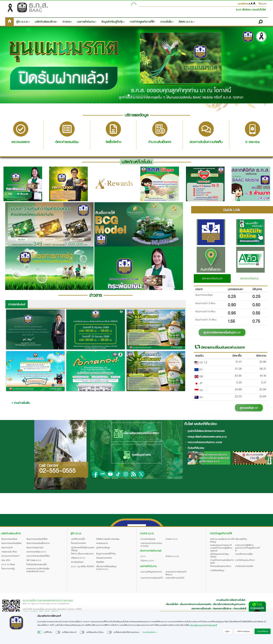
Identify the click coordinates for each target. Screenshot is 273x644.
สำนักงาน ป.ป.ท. (147, 560)
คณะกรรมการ (102, 543)
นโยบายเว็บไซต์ (172, 604)
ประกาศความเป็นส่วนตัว (201, 608)
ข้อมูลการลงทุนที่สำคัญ (106, 553)
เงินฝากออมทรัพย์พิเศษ (11, 543)
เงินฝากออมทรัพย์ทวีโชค (37, 539)
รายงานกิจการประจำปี (175, 578)
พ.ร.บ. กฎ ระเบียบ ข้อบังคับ (83, 566)
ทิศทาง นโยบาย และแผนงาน (82, 553)
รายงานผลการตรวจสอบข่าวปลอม (151, 544)
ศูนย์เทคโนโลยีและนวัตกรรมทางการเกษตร (206, 431)
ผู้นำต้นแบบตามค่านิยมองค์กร (219, 555)
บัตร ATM (6, 560)
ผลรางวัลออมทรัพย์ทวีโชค (38, 556)
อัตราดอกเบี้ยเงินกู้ (249, 278)
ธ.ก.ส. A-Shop (8, 564)
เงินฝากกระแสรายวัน (35, 547)
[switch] (40, 632)
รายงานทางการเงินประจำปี (152, 578)
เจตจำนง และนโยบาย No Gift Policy (222, 540)
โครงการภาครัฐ (8, 568)
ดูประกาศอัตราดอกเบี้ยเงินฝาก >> (222, 332)
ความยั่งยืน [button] (167, 22)
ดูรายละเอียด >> (249, 408)
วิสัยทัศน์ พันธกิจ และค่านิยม (108, 539)
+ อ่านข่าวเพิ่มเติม (21, 403)
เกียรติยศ (100, 562)
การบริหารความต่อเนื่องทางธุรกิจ (222, 561)
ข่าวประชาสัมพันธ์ (17, 304)
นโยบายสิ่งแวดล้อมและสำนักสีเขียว (136, 433)
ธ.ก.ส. (143, 556)
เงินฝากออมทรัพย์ (9, 539)
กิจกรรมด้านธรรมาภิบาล (221, 566)
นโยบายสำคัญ (241, 539)
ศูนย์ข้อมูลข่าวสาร (136, 455)
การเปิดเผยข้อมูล (217, 570)
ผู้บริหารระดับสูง (103, 547)
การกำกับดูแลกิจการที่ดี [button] (143, 22)
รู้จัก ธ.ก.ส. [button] (23, 22)
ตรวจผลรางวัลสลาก (10, 556)
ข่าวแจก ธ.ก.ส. (172, 539)
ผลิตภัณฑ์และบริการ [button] (46, 22)
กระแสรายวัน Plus (9, 552)
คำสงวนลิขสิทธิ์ (240, 608)
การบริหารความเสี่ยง (244, 554)
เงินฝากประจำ (7, 547)
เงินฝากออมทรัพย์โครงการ (38, 543)
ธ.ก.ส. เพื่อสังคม (244, 9)
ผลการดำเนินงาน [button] (87, 22)
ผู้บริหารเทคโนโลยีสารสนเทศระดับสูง (83, 549)
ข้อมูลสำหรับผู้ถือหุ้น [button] (113, 22)
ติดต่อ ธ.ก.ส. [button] (187, 22)
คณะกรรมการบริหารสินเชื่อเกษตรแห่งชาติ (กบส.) (38, 570)
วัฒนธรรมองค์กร (104, 558)
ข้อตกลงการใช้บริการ (222, 608)
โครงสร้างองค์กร (79, 543)
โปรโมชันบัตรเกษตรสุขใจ (37, 564)
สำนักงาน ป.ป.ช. (172, 556)
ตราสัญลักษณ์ (77, 562)
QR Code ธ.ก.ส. (34, 560)
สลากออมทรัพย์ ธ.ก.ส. (36, 552)
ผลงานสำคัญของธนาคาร (151, 572)
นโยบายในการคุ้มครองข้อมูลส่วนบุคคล (229, 604)
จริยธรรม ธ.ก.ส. (78, 558)
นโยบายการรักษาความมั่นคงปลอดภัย (195, 604)
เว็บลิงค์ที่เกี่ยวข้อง (196, 448)
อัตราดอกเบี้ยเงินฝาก (212, 278)
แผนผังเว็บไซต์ (259, 9)
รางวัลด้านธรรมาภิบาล (245, 560)
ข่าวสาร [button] (67, 22)
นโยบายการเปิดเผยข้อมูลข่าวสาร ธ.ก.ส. (106, 568)
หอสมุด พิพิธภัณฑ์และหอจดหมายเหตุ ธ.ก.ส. (207, 437)
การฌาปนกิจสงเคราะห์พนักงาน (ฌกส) (205, 442)
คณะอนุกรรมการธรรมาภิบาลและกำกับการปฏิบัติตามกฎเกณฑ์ (221, 548)
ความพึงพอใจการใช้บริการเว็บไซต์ (231, 600)
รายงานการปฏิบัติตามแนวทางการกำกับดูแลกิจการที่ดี (247, 548)
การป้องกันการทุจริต (244, 566)
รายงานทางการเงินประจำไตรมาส (176, 573)
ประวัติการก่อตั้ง (78, 539)
